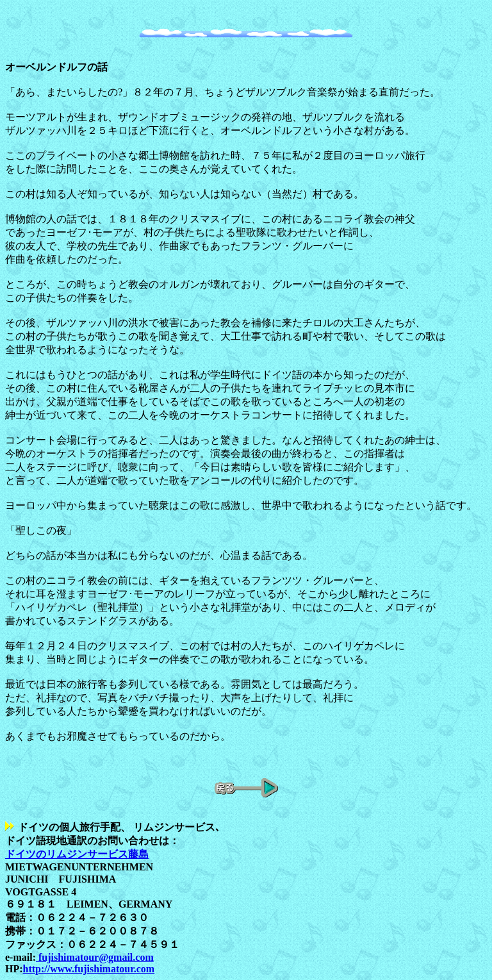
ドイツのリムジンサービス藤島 (77, 854)
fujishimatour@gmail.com (95, 957)
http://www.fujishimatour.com (89, 969)
